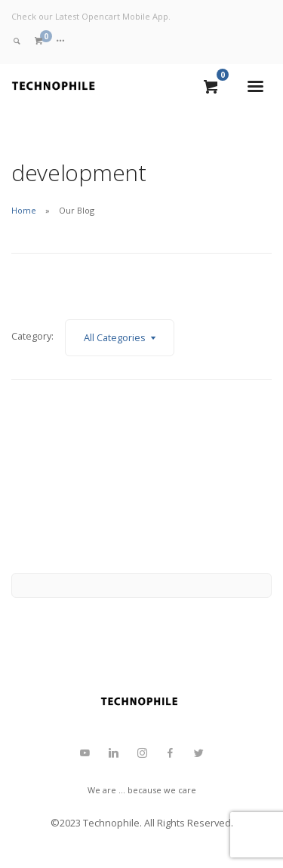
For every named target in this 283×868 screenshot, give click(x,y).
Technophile (111, 823)
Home (24, 210)
